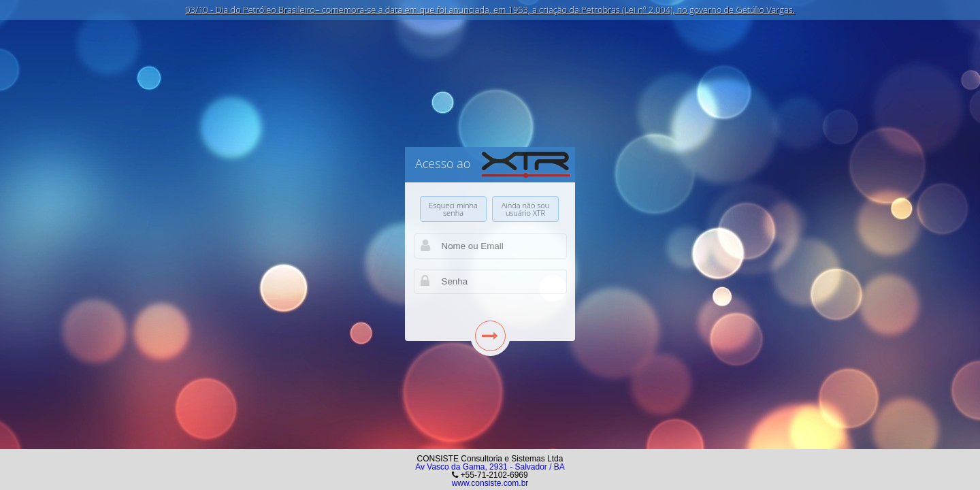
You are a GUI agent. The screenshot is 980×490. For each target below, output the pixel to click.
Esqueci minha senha (453, 209)
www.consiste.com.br (490, 483)
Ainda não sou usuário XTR (526, 209)
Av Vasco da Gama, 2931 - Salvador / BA (490, 467)
